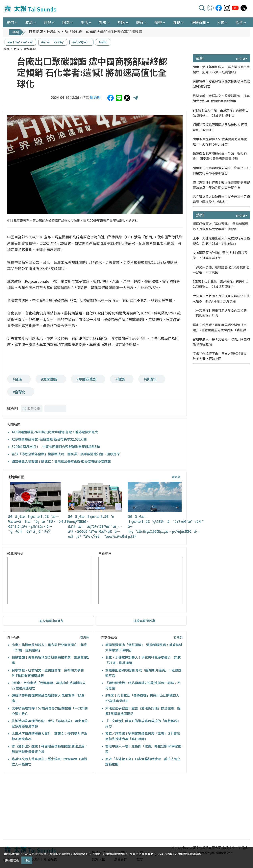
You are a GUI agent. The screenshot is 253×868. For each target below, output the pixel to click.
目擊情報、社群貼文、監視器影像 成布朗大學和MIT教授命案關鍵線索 (85, 32)
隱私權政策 (11, 860)
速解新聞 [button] (199, 22)
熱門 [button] (11, 22)
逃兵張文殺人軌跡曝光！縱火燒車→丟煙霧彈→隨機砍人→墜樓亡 (221, 199)
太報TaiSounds (31, 9)
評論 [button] (121, 22)
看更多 (176, 477)
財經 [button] (47, 22)
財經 (16, 49)
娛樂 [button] (158, 22)
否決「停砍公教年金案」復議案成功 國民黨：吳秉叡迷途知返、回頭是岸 (66, 454)
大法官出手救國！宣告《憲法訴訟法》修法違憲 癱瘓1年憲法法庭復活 (221, 298)
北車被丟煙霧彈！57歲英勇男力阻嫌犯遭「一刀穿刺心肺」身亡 (220, 141)
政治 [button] (29, 22)
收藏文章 (32, 409)
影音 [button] (239, 22)
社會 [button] (103, 22)
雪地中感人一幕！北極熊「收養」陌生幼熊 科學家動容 (221, 342)
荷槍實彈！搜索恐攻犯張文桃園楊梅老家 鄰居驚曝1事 (221, 84)
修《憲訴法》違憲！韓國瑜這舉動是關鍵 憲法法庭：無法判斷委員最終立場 (221, 185)
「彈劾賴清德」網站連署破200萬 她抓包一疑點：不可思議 (221, 270)
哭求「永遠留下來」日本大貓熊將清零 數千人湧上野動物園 (221, 356)
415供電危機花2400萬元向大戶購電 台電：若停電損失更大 (55, 432)
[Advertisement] (39, 807)
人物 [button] (221, 22)
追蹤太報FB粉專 (144, 621)
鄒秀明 (95, 97)
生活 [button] (84, 22)
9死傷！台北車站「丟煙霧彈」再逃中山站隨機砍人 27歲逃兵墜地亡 (221, 113)
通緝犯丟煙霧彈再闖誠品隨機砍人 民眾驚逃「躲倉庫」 (220, 127)
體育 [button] (140, 22)
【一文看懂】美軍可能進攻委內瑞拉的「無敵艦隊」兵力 (220, 313)
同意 (27, 860)
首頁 (6, 49)
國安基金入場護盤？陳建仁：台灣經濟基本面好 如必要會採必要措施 (61, 461)
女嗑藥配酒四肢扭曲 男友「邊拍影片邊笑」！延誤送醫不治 (220, 255)
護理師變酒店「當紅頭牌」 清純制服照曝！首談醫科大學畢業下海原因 (220, 226)
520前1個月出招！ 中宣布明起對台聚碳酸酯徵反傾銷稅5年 (56, 447)
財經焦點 (30, 49)
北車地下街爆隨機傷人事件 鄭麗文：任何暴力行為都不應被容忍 (221, 170)
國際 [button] (66, 22)
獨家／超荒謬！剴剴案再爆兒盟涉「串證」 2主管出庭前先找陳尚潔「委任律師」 (220, 327)
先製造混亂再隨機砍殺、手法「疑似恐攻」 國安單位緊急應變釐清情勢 (220, 156)
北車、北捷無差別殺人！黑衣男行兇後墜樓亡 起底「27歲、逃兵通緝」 (221, 69)
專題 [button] (177, 22)
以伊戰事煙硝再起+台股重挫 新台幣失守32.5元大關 (49, 439)
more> (241, 58)
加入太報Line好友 (51, 621)
